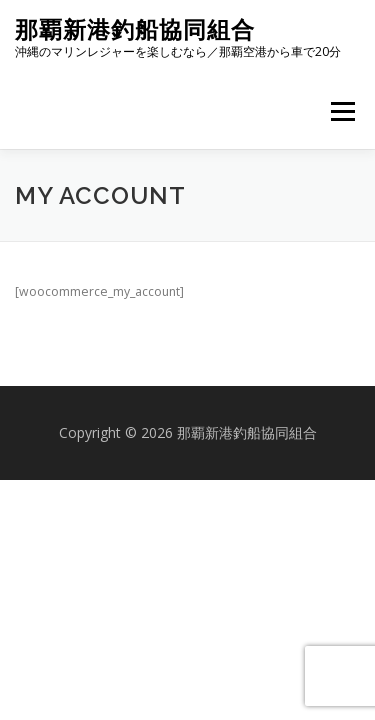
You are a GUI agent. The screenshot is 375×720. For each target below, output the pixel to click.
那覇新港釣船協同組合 (135, 29)
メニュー (342, 111)
